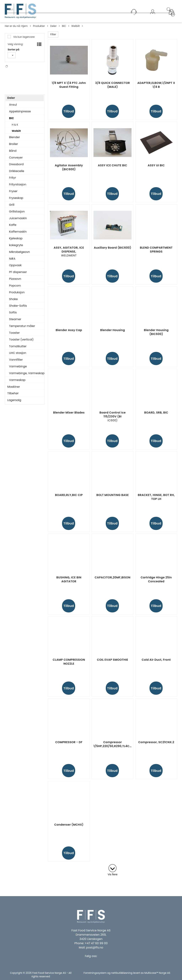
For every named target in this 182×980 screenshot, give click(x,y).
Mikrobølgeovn (19, 255)
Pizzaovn (15, 282)
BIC (64, 26)
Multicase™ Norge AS (157, 973)
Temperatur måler (22, 329)
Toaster (14, 336)
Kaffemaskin (18, 234)
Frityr (13, 180)
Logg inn (153, 16)
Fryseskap (16, 201)
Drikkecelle (17, 174)
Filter (53, 34)
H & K (15, 127)
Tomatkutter (18, 349)
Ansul (13, 107)
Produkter (39, 26)
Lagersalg (14, 403)
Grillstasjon (17, 214)
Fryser (13, 194)
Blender (14, 140)
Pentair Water (21, 84)
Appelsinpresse (20, 114)
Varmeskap (17, 383)
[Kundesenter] (134, 12)
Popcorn (15, 288)
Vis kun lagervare (24, 37)
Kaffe (13, 228)
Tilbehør (13, 396)
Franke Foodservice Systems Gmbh (24, 75)
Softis (13, 315)
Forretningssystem (95, 973)
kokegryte (16, 248)
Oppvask (15, 268)
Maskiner (14, 389)
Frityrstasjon (18, 187)
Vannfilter (16, 362)
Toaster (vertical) (21, 342)
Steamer (15, 322)
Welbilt (75, 26)
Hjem (24, 26)
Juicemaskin (18, 221)
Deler (53, 26)
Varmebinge (18, 369)
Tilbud (69, 111)
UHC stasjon (18, 356)
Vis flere (113, 874)
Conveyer (16, 160)
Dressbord (16, 167)
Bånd (13, 154)
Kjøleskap (16, 241)
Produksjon (17, 295)
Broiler (14, 147)
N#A (16, 79)
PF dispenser (18, 275)
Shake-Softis (18, 308)
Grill (12, 207)
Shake (13, 302)
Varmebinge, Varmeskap (26, 376)
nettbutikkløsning (122, 973)
